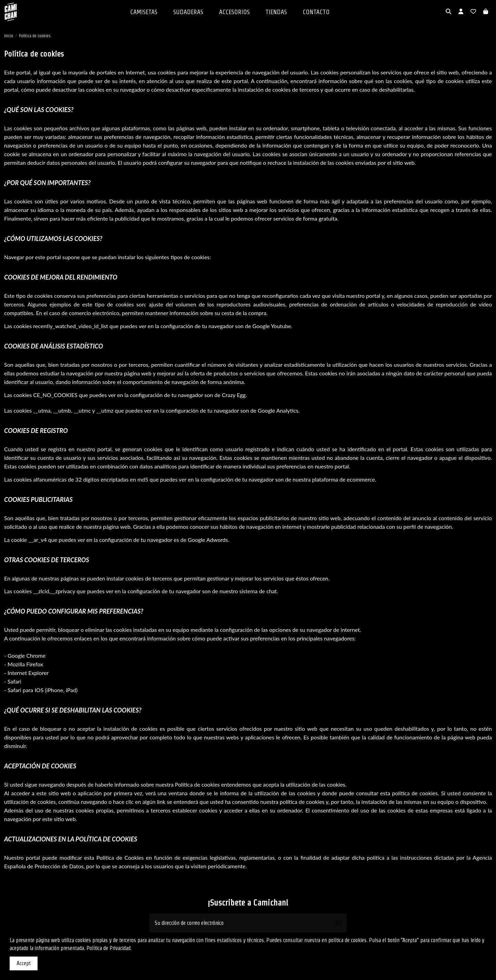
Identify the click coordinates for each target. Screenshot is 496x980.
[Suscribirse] (339, 923)
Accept (24, 963)
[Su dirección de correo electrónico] (240, 923)
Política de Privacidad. (109, 948)
